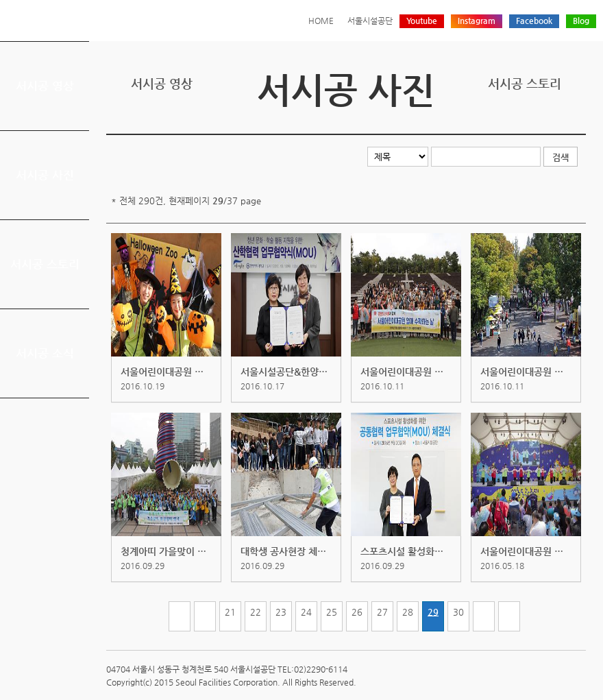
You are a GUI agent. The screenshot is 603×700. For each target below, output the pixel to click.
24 (306, 612)
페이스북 (535, 122)
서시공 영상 (45, 86)
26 (357, 612)
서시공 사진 (45, 175)
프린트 (493, 122)
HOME (321, 21)
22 (256, 612)
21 (230, 612)
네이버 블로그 (556, 122)
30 (458, 612)
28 (408, 612)
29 (433, 612)
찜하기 (578, 122)
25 (332, 612)
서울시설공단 (370, 21)
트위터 (514, 122)
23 (281, 612)
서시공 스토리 (45, 264)
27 (382, 612)
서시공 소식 (45, 353)
